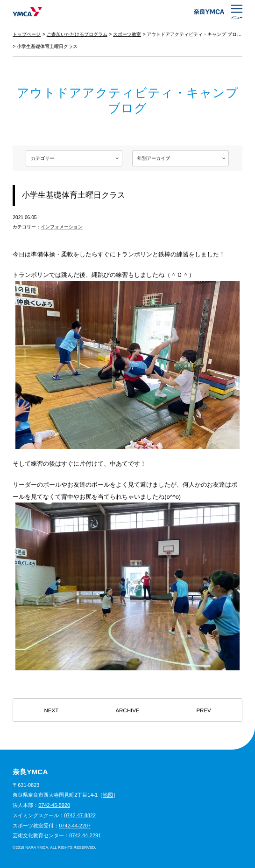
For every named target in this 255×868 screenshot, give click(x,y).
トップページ (27, 34)
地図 (108, 795)
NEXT (52, 710)
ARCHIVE (127, 710)
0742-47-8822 (80, 815)
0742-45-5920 (54, 805)
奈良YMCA (27, 12)
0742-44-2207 (75, 826)
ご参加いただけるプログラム (77, 34)
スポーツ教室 (127, 34)
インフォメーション (62, 227)
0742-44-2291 (85, 835)
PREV (203, 710)
